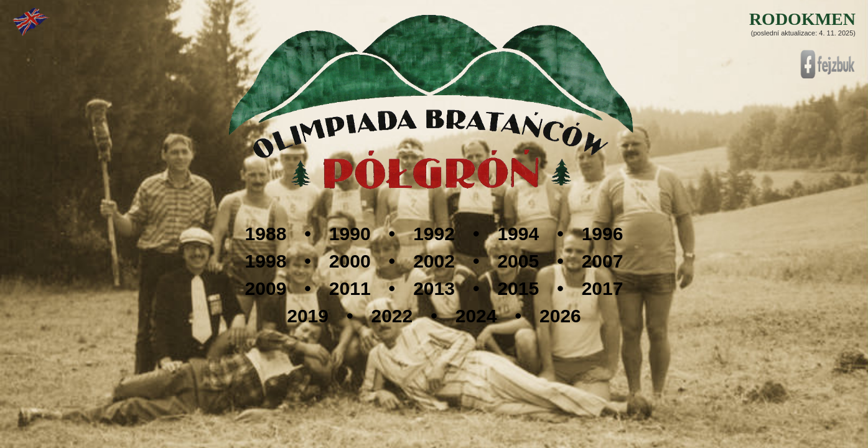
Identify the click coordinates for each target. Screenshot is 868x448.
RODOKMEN (802, 19)
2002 (434, 261)
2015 (518, 288)
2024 (476, 316)
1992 (434, 234)
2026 (560, 316)
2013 (434, 288)
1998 (266, 261)
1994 (518, 234)
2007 (603, 261)
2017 (603, 288)
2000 (350, 261)
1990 (350, 234)
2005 (518, 261)
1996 (603, 234)
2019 (308, 316)
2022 (392, 316)
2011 (350, 288)
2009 (266, 288)
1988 (266, 234)
